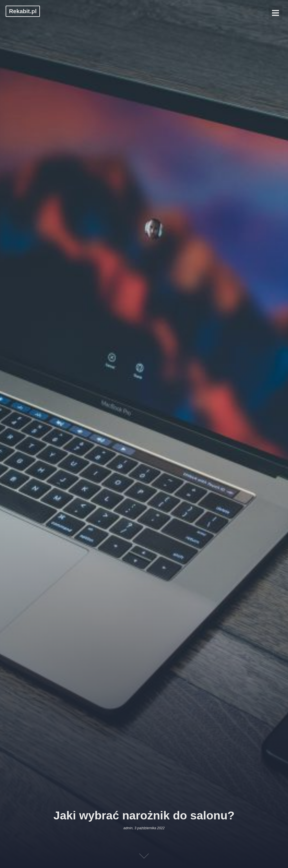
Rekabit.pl (23, 11)
